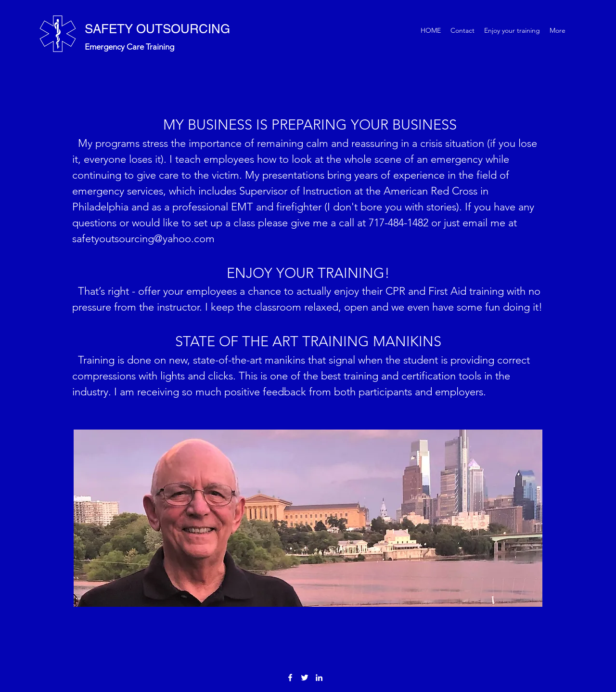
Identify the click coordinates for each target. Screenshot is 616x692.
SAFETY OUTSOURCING (157, 29)
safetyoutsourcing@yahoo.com (143, 239)
